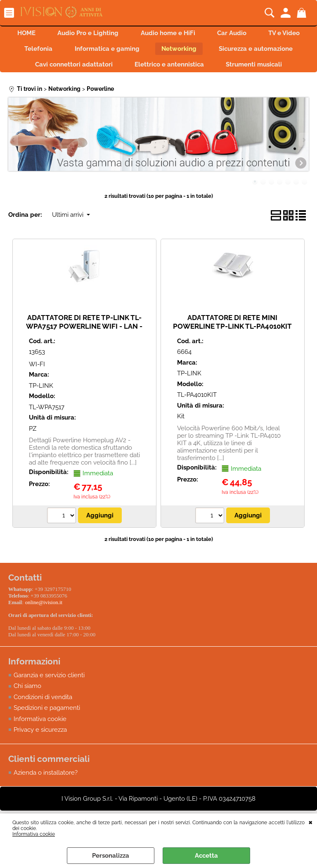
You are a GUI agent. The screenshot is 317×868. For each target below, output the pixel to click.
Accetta (206, 856)
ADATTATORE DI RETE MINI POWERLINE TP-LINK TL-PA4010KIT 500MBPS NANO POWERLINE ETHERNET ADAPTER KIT (232, 353)
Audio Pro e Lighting (114, 34)
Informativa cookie (34, 834)
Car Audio (263, 34)
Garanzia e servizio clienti (49, 696)
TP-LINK (41, 409)
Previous (14, 162)
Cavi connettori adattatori (161, 69)
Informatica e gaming (183, 52)
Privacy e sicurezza (40, 751)
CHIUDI (311, 822)
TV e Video (57, 52)
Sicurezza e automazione (60, 69)
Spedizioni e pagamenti (47, 729)
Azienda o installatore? (46, 793)
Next (303, 162)
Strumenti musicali (158, 87)
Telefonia (112, 52)
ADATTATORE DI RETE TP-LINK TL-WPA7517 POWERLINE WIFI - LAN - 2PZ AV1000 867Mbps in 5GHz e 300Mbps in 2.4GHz (84, 353)
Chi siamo (27, 707)
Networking (258, 52)
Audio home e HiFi (196, 34)
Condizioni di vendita (43, 718)
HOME (49, 34)
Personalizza (111, 856)
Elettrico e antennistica (259, 69)
